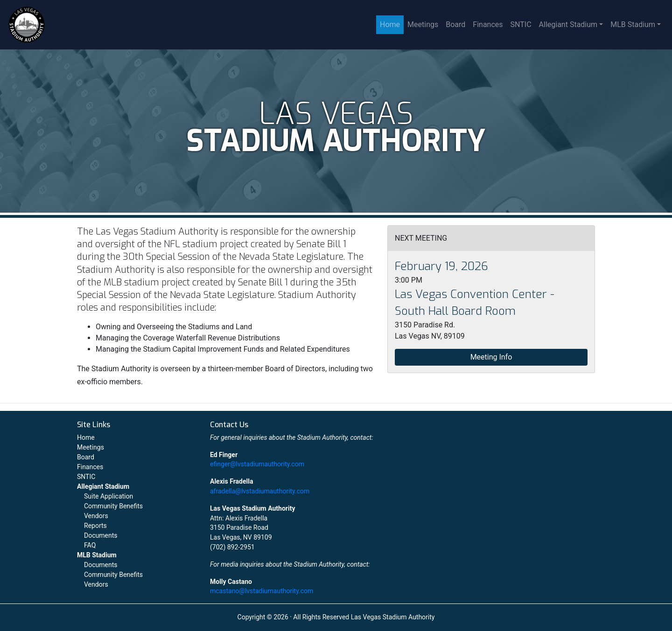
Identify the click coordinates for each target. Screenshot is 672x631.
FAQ (90, 545)
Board (455, 24)
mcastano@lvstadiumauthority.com (262, 591)
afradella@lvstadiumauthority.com (260, 491)
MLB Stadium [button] (633, 24)
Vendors (96, 516)
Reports (95, 526)
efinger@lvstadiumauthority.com (257, 464)
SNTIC (521, 24)
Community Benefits (113, 506)
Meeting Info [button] (491, 357)
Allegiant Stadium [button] (568, 24)
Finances (488, 24)
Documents (101, 535)
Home (390, 24)
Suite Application (108, 496)
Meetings (423, 24)
